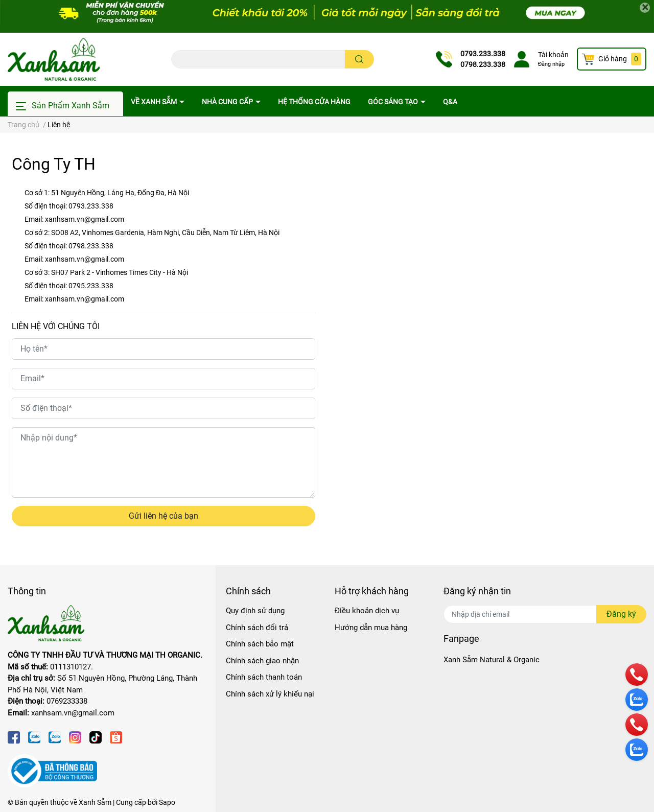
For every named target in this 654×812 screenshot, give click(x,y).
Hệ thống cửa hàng (314, 102)
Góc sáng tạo (394, 102)
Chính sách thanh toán (264, 677)
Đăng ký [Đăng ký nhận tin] (621, 614)
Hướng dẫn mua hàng (371, 628)
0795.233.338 (91, 286)
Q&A (450, 102)
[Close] (645, 8)
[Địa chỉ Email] (545, 614)
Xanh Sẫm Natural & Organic (492, 660)
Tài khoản (553, 55)
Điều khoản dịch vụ (367, 611)
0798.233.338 (483, 64)
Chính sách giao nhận (262, 661)
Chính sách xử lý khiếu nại (270, 694)
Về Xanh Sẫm (155, 102)
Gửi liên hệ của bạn (163, 516)
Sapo (167, 802)
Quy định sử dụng (255, 611)
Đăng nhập (551, 64)
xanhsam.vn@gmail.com (85, 219)
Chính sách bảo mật (260, 644)
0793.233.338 (483, 54)
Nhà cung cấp (228, 102)
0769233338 (67, 701)
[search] (359, 59)
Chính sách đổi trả (257, 628)
